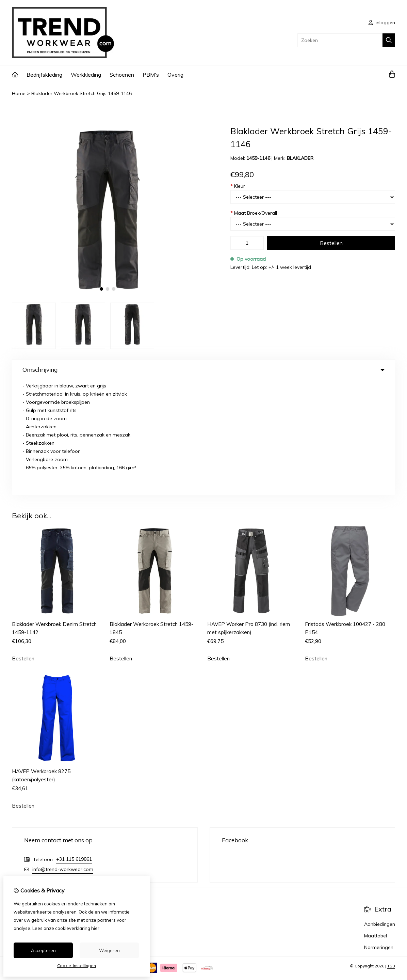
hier (95, 928)
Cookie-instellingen (77, 966)
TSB (391, 851)
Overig (175, 75)
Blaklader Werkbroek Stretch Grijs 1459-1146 (82, 93)
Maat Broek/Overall (254, 213)
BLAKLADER (300, 158)
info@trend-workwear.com (63, 755)
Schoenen (122, 75)
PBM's (151, 75)
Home (19, 93)
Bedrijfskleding (44, 75)
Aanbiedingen (380, 810)
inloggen (382, 22)
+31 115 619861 (74, 745)
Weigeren (109, 950)
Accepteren (43, 950)
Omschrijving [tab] (203, 370)
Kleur (238, 186)
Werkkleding (86, 75)
